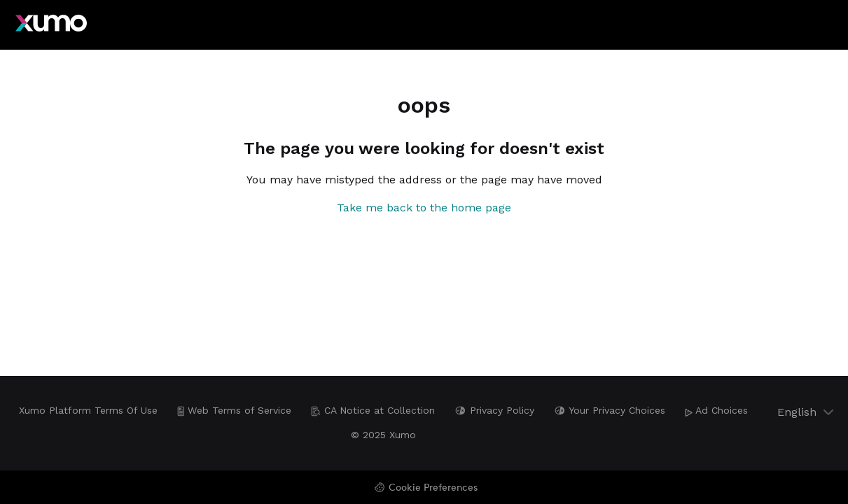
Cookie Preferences (433, 488)
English (807, 412)
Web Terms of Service (234, 411)
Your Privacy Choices (610, 411)
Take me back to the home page (424, 208)
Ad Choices (716, 411)
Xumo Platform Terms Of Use (88, 410)
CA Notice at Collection (373, 411)
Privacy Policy (494, 411)
